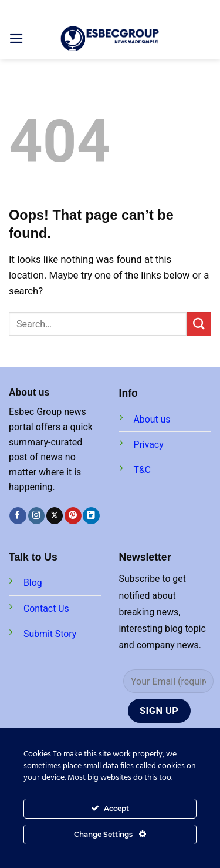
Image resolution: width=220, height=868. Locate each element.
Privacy (149, 445)
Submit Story (50, 634)
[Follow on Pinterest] (73, 516)
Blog (33, 583)
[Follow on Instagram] (37, 516)
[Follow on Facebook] (18, 516)
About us (152, 419)
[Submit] (199, 324)
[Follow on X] (55, 516)
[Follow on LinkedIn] (91, 516)
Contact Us (46, 609)
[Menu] (16, 38)
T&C (143, 470)
